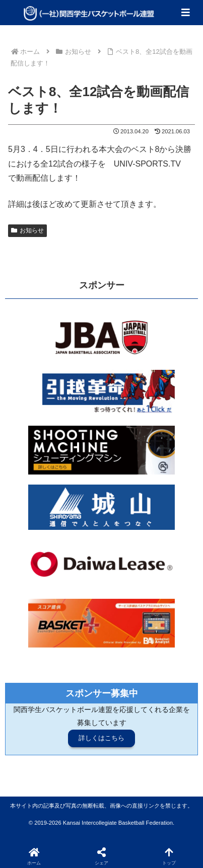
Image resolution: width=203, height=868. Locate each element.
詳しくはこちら (101, 738)
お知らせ (27, 230)
